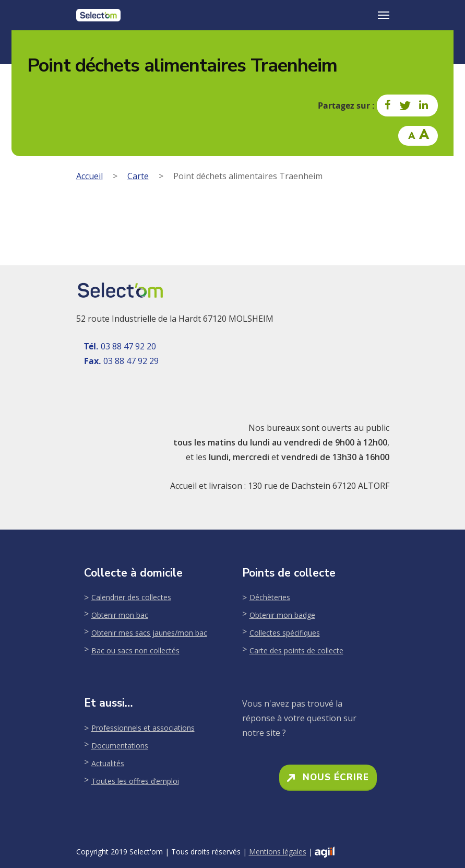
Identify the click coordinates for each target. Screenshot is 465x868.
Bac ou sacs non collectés (135, 650)
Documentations (120, 746)
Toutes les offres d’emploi (135, 781)
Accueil (90, 176)
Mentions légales (278, 852)
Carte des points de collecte (296, 650)
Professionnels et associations (143, 728)
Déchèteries (270, 597)
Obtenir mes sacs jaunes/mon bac (149, 633)
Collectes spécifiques (285, 633)
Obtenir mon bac (120, 615)
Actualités (108, 763)
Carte (138, 176)
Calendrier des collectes (131, 597)
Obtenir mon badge (282, 615)
